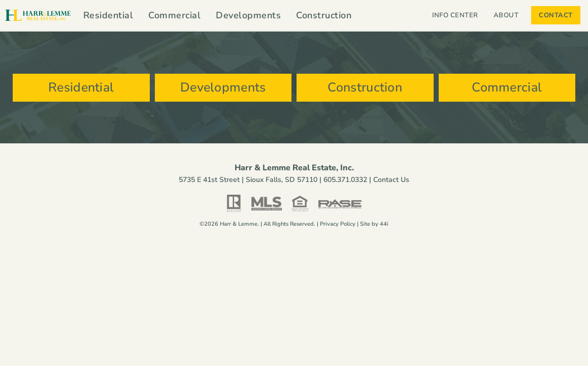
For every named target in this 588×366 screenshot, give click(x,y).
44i (384, 224)
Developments (248, 15)
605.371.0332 (345, 180)
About (509, 15)
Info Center (455, 15)
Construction (324, 15)
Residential (108, 15)
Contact (556, 15)
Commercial (174, 15)
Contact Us (391, 180)
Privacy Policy (338, 224)
